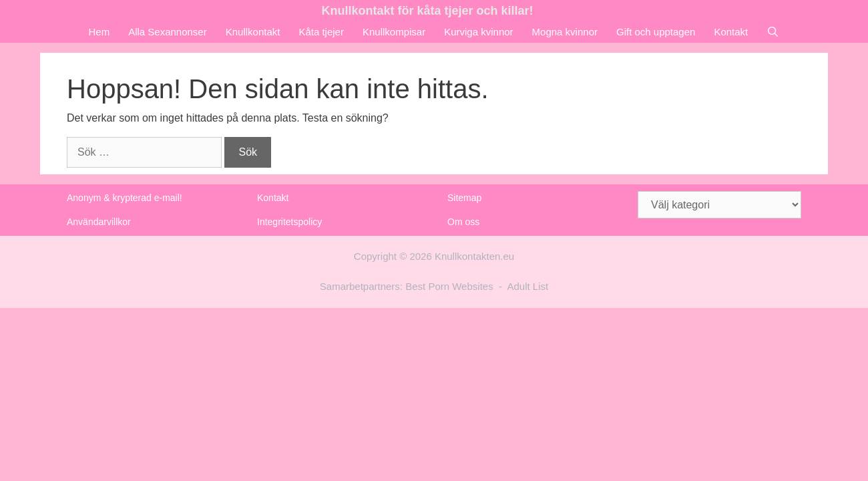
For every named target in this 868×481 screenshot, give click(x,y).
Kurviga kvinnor (478, 32)
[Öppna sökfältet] (773, 32)
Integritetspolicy (289, 222)
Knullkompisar (394, 32)
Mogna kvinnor (565, 32)
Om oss (463, 222)
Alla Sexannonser (168, 32)
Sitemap (464, 198)
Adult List (528, 286)
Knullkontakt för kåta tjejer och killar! (427, 11)
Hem (99, 32)
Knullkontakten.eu (474, 256)
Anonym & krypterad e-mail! (125, 198)
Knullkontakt (253, 32)
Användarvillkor (99, 222)
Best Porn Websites (449, 286)
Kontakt (731, 32)
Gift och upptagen (656, 32)
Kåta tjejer (321, 32)
